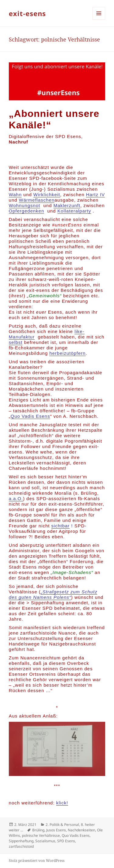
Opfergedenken (26, 211)
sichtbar (61, 526)
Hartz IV (95, 195)
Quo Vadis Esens (30, 416)
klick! (62, 803)
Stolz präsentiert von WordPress (37, 861)
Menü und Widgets (99, 20)
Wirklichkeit (47, 195)
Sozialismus (45, 841)
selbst (16, 342)
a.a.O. (16, 498)
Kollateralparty (74, 211)
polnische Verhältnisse (41, 835)
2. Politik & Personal (62, 825)
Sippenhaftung (21, 841)
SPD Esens (66, 841)
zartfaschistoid (21, 846)
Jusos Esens (56, 830)
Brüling (38, 830)
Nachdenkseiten (81, 830)
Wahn (15, 195)
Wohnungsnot (24, 205)
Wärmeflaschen (37, 200)
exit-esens (27, 13)
